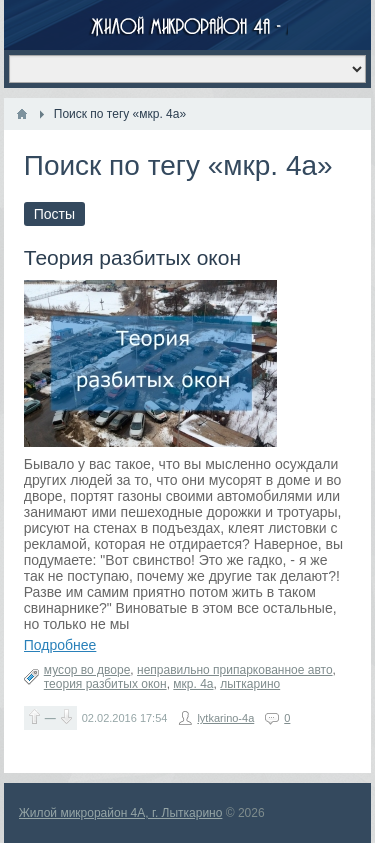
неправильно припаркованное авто (235, 670)
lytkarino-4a (225, 718)
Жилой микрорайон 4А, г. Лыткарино (121, 813)
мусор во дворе (87, 670)
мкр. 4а (193, 684)
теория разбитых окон (105, 684)
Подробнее (60, 645)
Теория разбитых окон (132, 257)
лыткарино (250, 684)
